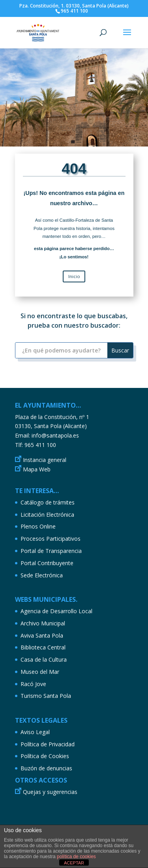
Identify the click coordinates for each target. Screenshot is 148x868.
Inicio (74, 276)
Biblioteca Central (43, 647)
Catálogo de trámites (48, 502)
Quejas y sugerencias (50, 792)
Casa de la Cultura (44, 659)
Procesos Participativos (51, 539)
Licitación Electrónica (47, 515)
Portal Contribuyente (47, 563)
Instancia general (45, 460)
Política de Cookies (45, 756)
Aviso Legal (35, 732)
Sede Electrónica (42, 575)
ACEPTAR (74, 863)
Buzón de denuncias (46, 768)
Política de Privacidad (48, 744)
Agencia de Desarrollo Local (56, 611)
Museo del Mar (40, 672)
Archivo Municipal (43, 623)
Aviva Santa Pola (42, 635)
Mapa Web (37, 469)
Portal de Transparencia (51, 551)
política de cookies (76, 857)
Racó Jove (33, 684)
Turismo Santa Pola (46, 696)
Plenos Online (38, 526)
